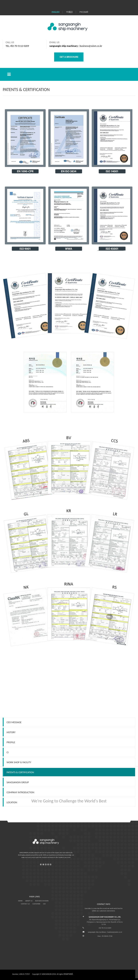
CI (8, 790)
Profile (11, 780)
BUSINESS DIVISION (38, 900)
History (11, 770)
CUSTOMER (35, 902)
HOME (28, 900)
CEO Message (14, 760)
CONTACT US (30, 902)
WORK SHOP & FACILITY (19, 800)
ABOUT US (32, 900)
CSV (39, 902)
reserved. (68, 974)
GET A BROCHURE (69, 57)
